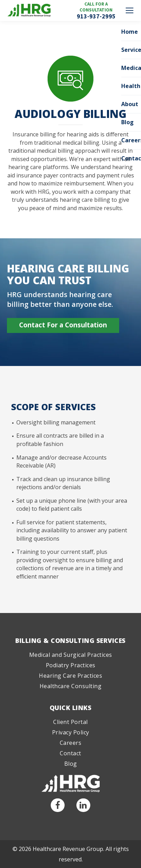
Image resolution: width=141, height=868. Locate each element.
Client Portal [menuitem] (70, 722)
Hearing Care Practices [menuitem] (70, 676)
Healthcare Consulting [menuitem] (71, 686)
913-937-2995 (96, 16)
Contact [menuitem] (70, 753)
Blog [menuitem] (71, 764)
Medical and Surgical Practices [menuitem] (71, 655)
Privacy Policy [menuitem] (71, 732)
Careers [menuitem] (71, 743)
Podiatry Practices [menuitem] (71, 665)
